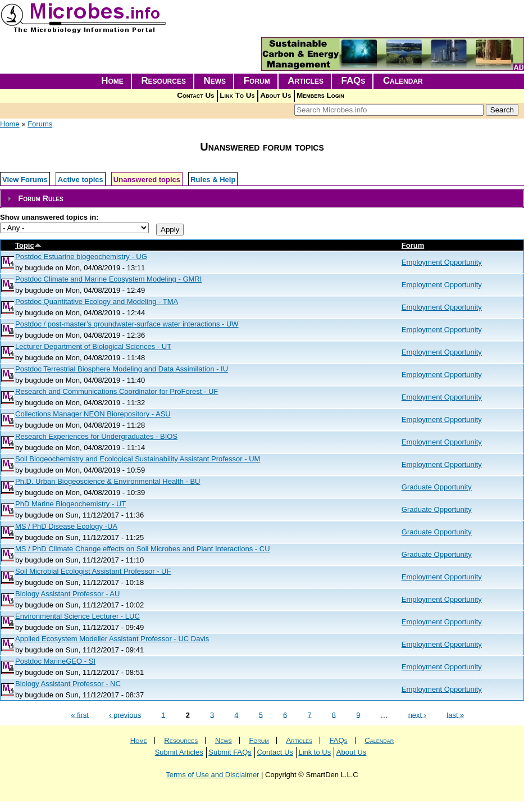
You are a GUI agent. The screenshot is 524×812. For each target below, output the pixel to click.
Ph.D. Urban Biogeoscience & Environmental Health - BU (108, 481)
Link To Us (237, 95)
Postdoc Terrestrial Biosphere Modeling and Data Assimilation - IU (122, 369)
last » (455, 715)
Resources (163, 81)
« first (80, 715)
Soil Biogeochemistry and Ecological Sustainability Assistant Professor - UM (138, 459)
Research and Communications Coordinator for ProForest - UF (117, 391)
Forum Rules (40, 198)
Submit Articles (179, 752)
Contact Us (195, 95)
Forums (40, 124)
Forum (257, 81)
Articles (306, 81)
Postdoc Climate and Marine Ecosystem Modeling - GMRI (108, 279)
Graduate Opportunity (437, 487)
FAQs (354, 81)
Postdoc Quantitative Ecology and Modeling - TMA (97, 301)
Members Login (320, 95)
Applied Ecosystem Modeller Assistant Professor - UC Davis (112, 639)
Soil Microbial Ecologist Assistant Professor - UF (93, 571)
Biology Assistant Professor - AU (67, 594)
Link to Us (315, 752)
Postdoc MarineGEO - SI (55, 661)
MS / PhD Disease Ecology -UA (66, 526)
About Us (275, 95)
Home (112, 81)
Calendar (403, 81)
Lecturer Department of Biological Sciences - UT (93, 346)
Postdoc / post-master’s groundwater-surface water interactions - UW (127, 324)
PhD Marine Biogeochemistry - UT (70, 504)
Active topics (81, 180)
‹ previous (125, 715)
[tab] (262, 199)
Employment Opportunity (442, 262)
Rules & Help (213, 180)
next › (418, 715)
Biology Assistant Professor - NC (68, 684)
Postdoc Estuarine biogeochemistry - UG (81, 257)
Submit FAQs (230, 752)
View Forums (25, 180)
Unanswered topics (147, 180)
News (215, 81)
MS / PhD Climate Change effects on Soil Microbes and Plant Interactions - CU (143, 549)
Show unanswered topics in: (49, 217)
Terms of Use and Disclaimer (212, 775)
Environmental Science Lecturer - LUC (78, 616)
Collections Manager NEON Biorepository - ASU (93, 414)
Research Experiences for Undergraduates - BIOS (96, 436)
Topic (28, 245)
